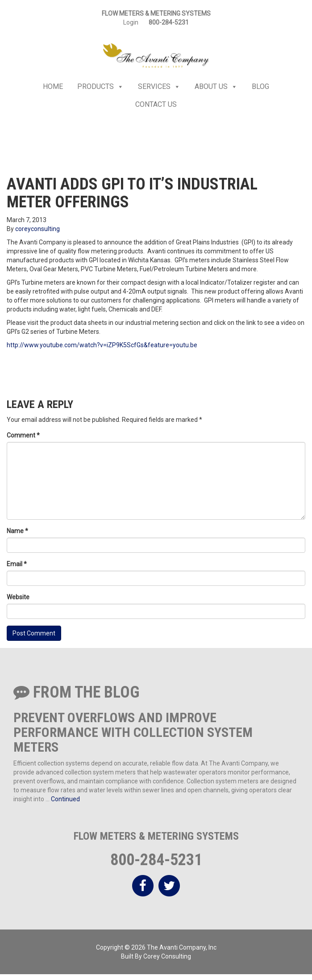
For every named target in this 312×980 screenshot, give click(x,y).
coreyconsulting (37, 229)
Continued (65, 799)
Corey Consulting (167, 956)
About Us (216, 87)
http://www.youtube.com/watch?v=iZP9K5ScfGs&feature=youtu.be (102, 345)
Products (100, 87)
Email (17, 564)
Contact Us (156, 104)
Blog (260, 86)
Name (17, 531)
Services (159, 87)
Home (53, 86)
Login (131, 22)
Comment (23, 435)
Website (18, 597)
